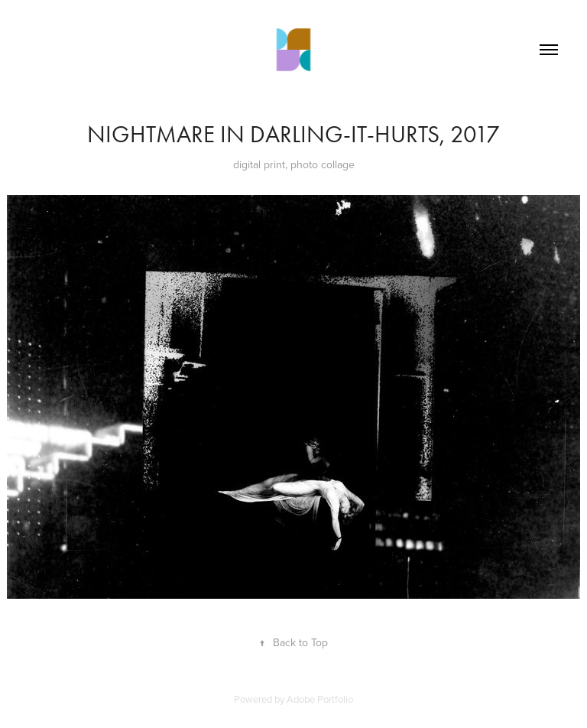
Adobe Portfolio (320, 699)
